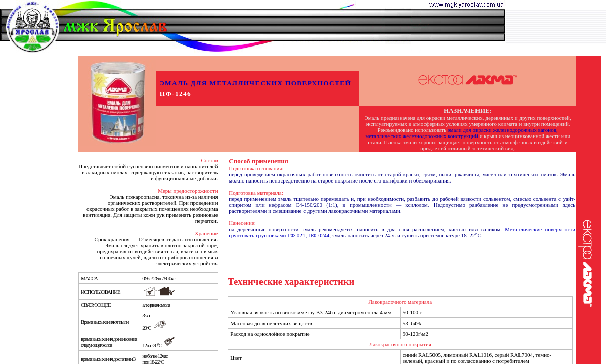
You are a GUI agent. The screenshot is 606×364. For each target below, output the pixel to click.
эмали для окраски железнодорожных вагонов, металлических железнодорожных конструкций (462, 133)
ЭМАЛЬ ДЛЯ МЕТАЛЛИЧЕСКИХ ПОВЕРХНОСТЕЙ (255, 83)
